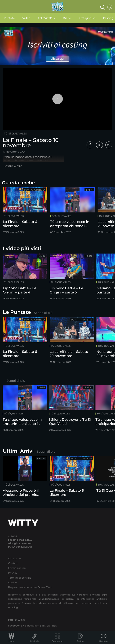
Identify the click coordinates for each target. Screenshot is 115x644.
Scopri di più (43, 313)
